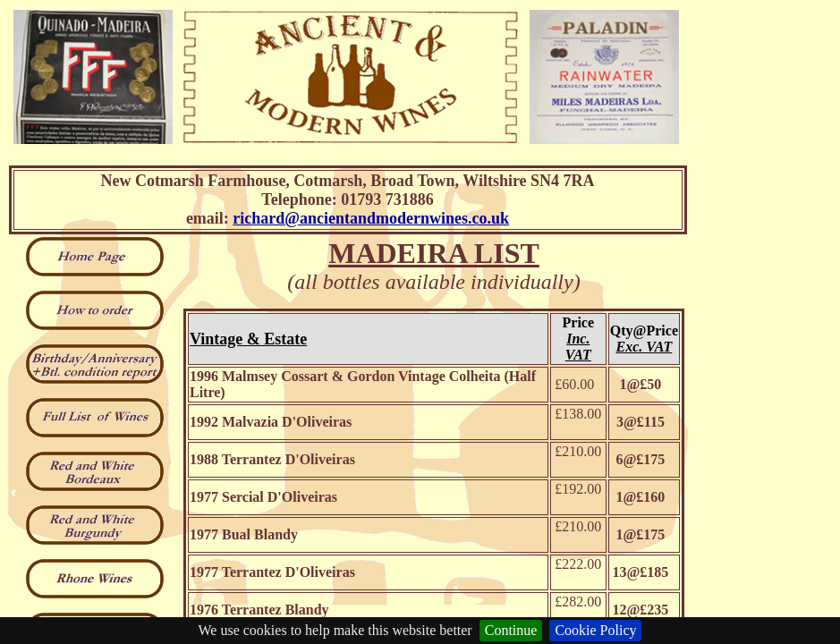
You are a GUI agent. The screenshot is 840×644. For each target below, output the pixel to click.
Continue (511, 630)
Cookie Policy (595, 630)
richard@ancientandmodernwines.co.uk (371, 218)
